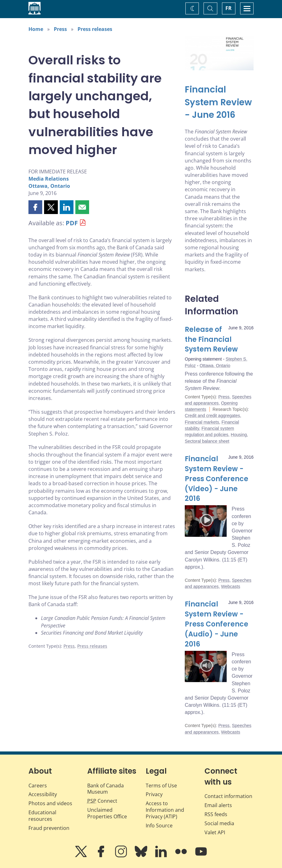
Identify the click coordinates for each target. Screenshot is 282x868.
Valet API (215, 832)
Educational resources (42, 816)
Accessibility (43, 794)
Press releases (95, 29)
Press (60, 29)
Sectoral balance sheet (207, 441)
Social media (219, 823)
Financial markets (202, 422)
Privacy (154, 794)
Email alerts (218, 805)
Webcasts (231, 586)
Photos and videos (50, 803)
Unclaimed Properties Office (107, 813)
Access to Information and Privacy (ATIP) (165, 810)
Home (36, 29)
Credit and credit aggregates (212, 416)
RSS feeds (216, 814)
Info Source (159, 826)
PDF (72, 223)
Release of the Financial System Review (211, 339)
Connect (102, 801)
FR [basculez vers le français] (229, 8)
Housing (239, 435)
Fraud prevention (49, 828)
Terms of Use (161, 786)
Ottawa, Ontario (49, 186)
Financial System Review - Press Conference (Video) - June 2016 (217, 479)
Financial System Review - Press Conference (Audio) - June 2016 (217, 624)
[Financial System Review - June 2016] (219, 102)
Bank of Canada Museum (106, 789)
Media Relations (49, 179)
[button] (35, 207)
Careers (38, 786)
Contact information (228, 796)
